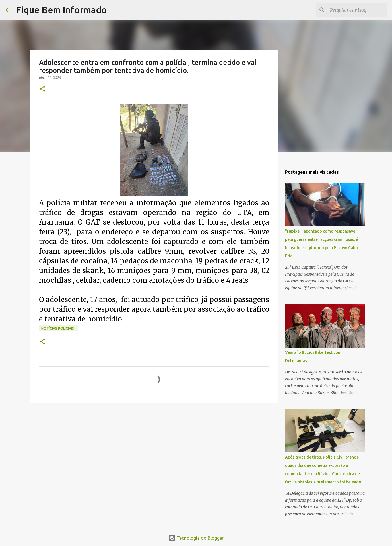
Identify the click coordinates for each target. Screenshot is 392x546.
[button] (42, 89)
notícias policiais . (58, 328)
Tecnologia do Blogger (196, 538)
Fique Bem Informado (61, 10)
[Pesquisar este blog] (358, 10)
